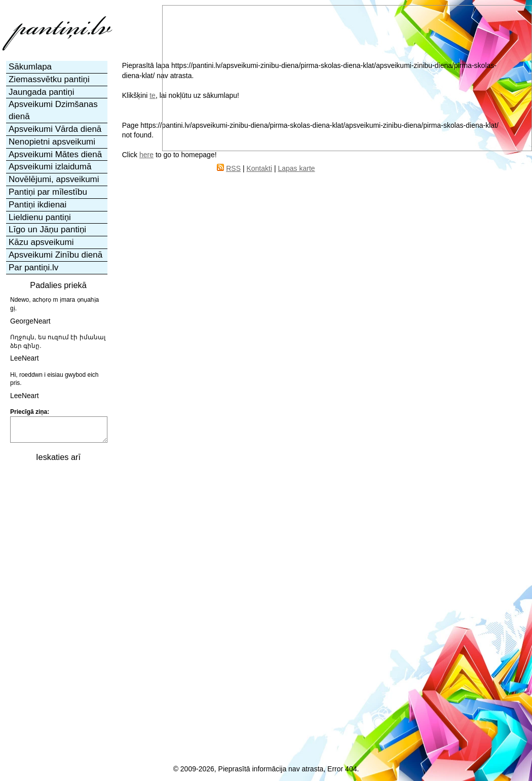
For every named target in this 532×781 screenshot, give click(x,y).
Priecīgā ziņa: (30, 412)
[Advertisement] (57, 620)
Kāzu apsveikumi (41, 242)
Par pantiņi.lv (33, 268)
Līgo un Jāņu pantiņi (47, 229)
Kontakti (259, 168)
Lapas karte (296, 168)
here (146, 155)
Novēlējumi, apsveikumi (54, 179)
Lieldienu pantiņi (40, 217)
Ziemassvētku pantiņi (49, 79)
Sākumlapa (30, 67)
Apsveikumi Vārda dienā (55, 129)
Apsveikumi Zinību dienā (55, 255)
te (153, 95)
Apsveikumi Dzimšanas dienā (53, 110)
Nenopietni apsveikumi (52, 142)
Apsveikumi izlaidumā (50, 167)
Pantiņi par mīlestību (48, 192)
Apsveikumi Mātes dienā (55, 154)
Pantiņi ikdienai (37, 205)
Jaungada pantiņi (42, 92)
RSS (233, 168)
